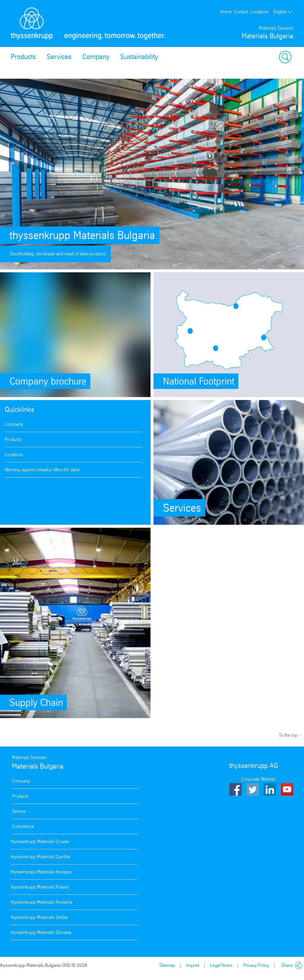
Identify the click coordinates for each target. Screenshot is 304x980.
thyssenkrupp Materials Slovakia (41, 932)
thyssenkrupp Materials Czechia (40, 857)
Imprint (193, 965)
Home (226, 12)
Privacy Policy (256, 965)
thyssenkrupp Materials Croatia (40, 841)
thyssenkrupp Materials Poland (40, 887)
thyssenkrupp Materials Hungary (41, 872)
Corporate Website (258, 779)
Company (96, 57)
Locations (260, 12)
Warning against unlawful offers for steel (42, 470)
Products (23, 57)
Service (19, 811)
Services (59, 57)
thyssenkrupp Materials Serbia (39, 917)
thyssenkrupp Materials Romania (42, 902)
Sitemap (167, 965)
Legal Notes (221, 965)
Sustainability (139, 57)
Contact (241, 12)
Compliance (23, 826)
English (283, 12)
